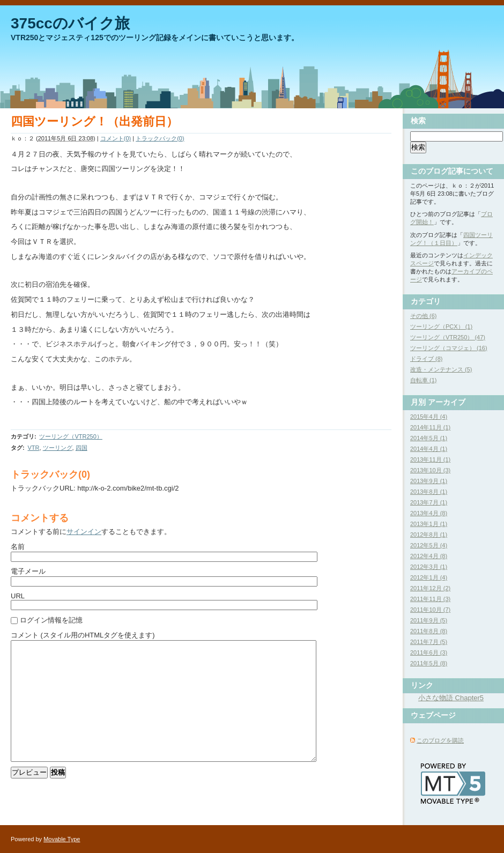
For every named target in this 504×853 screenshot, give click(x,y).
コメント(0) (116, 138)
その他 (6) (424, 316)
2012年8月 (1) (429, 535)
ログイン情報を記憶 (51, 620)
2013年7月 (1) (429, 502)
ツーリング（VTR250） (71, 436)
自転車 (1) (424, 380)
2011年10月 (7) (430, 610)
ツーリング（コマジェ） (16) (449, 348)
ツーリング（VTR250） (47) (448, 337)
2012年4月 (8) (429, 556)
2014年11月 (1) (430, 427)
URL (18, 596)
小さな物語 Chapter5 (451, 698)
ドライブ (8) (427, 359)
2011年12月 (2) (430, 588)
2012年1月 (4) (429, 577)
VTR (33, 448)
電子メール (28, 571)
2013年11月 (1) (430, 459)
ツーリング (58, 448)
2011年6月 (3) (429, 652)
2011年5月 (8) (429, 663)
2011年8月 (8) (429, 631)
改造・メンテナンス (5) (441, 369)
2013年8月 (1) (429, 492)
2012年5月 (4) (429, 545)
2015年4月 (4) (429, 417)
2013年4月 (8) (429, 513)
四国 (81, 448)
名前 (18, 547)
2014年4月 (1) (429, 449)
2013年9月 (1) (429, 481)
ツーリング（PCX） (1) (441, 327)
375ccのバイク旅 (70, 23)
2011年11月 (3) (430, 599)
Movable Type (62, 839)
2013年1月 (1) (429, 524)
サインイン (84, 532)
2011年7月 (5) (429, 642)
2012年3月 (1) (429, 567)
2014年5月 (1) (429, 438)
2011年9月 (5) (429, 620)
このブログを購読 (440, 740)
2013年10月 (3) (430, 470)
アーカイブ (447, 402)
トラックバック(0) (160, 138)
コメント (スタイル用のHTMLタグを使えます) (83, 635)
